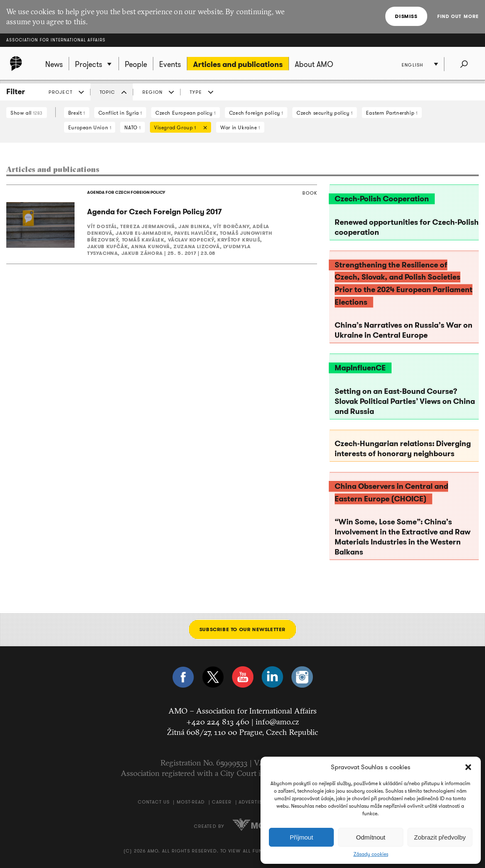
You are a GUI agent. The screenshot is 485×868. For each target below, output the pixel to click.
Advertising (255, 802)
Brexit (77, 113)
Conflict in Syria (120, 113)
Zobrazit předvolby (440, 837)
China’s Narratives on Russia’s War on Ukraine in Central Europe (404, 330)
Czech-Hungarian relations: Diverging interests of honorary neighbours (403, 449)
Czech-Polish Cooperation (382, 199)
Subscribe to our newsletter (242, 629)
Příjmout (302, 837)
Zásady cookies (371, 854)
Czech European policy (186, 113)
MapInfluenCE (360, 368)
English (412, 65)
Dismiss (406, 16)
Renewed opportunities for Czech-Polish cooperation (407, 227)
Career (222, 802)
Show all (27, 113)
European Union (90, 127)
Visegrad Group (178, 128)
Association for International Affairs (56, 40)
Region (152, 92)
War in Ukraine (240, 127)
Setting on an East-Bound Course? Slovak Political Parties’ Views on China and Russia (405, 401)
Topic (108, 92)
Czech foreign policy (256, 113)
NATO (133, 127)
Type (196, 92)
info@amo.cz (277, 722)
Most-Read (191, 802)
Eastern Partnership (392, 113)
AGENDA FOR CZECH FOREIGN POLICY (126, 192)
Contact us (154, 802)
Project (61, 92)
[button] (468, 767)
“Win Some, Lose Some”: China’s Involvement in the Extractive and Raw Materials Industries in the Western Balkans (402, 537)
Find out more (458, 16)
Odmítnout (371, 837)
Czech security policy (325, 113)
